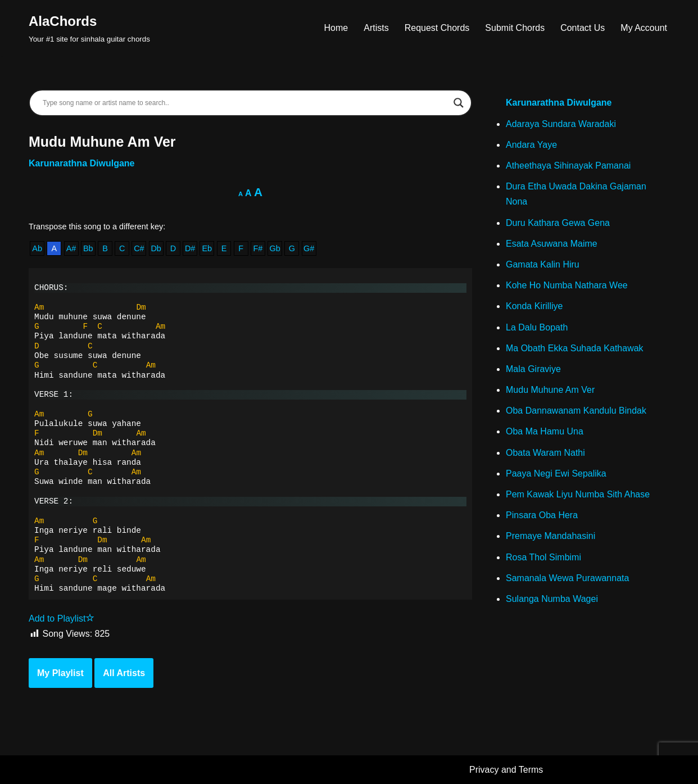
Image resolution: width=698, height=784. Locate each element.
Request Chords (437, 28)
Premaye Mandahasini (550, 536)
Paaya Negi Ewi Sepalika (556, 473)
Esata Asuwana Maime (552, 244)
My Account (644, 28)
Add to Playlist (62, 618)
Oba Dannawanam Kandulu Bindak (576, 411)
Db (156, 248)
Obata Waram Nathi (545, 453)
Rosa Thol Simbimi (543, 557)
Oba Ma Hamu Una (545, 431)
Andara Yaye (531, 145)
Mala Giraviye (533, 369)
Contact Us (583, 28)
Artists (376, 28)
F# (258, 248)
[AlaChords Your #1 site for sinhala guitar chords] (89, 28)
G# (309, 248)
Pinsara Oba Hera (542, 515)
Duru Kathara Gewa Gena (558, 223)
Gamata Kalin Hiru (543, 264)
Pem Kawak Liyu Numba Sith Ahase (578, 494)
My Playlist (60, 673)
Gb (275, 248)
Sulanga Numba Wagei (552, 599)
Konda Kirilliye (534, 306)
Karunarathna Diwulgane (81, 163)
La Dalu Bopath (537, 327)
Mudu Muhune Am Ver (550, 390)
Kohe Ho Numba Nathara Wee (567, 285)
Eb (207, 248)
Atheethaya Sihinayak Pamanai (568, 166)
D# (190, 248)
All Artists (124, 673)
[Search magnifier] (459, 103)
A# (71, 248)
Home (336, 28)
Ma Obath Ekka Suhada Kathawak (575, 348)
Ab (37, 248)
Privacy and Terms (506, 770)
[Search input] (245, 103)
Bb (88, 248)
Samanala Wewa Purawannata (567, 578)
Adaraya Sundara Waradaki (561, 124)
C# (139, 248)
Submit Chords (515, 28)
